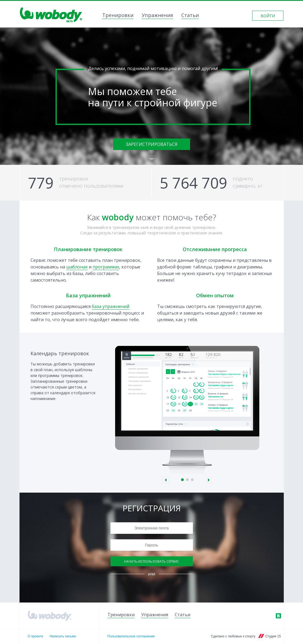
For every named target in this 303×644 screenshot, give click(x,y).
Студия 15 (273, 636)
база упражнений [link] (111, 306)
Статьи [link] (190, 16)
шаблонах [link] (77, 267)
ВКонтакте (278, 616)
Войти (268, 16)
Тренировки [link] (118, 16)
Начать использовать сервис (152, 561)
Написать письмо (63, 636)
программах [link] (106, 267)
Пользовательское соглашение (131, 636)
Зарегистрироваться (152, 144)
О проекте (36, 636)
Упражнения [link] (157, 16)
